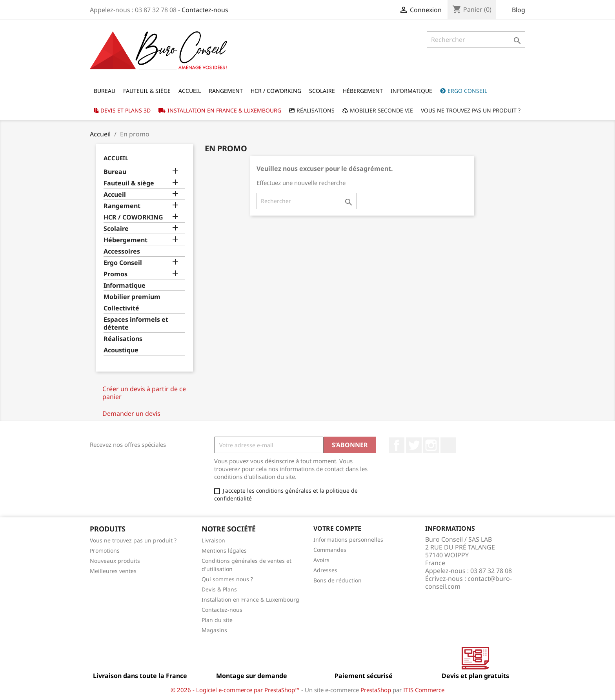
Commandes (330, 550)
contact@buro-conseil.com (469, 582)
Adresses (325, 570)
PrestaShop (376, 690)
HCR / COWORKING (133, 217)
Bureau (115, 172)
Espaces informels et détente (136, 324)
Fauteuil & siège (129, 183)
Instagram (431, 445)
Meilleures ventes (113, 571)
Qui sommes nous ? (227, 579)
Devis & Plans (219, 589)
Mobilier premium (132, 297)
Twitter (414, 445)
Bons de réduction (338, 580)
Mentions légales (224, 550)
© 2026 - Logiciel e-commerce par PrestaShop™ (236, 690)
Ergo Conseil (123, 263)
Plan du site (217, 620)
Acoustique (121, 350)
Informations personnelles (348, 540)
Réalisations (123, 339)
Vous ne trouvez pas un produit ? (133, 540)
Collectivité (121, 308)
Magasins (214, 630)
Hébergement (126, 240)
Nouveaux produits (115, 561)
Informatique (125, 286)
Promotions (105, 550)
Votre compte (337, 528)
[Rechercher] (476, 40)
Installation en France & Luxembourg (250, 599)
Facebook (397, 445)
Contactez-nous (205, 10)
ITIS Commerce (424, 690)
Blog (519, 10)
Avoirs (321, 560)
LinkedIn (448, 445)
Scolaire (116, 229)
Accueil (116, 158)
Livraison (213, 540)
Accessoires (122, 251)
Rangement (122, 206)
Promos (116, 274)
